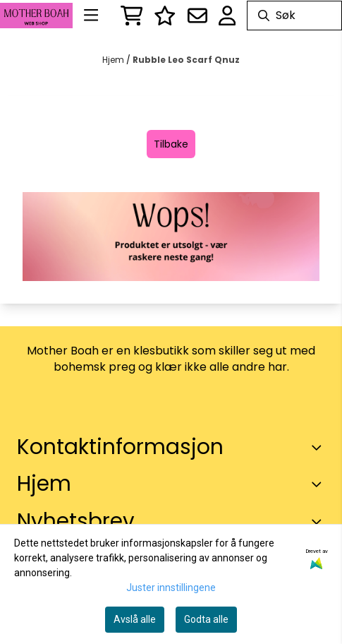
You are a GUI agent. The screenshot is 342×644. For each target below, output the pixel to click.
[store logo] (36, 16)
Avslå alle (135, 619)
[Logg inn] (165, 16)
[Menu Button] (91, 15)
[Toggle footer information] (319, 447)
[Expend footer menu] (319, 484)
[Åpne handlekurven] (132, 16)
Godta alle (206, 619)
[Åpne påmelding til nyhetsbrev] (197, 16)
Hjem (114, 60)
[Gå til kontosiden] (227, 16)
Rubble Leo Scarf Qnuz (186, 60)
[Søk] (294, 16)
